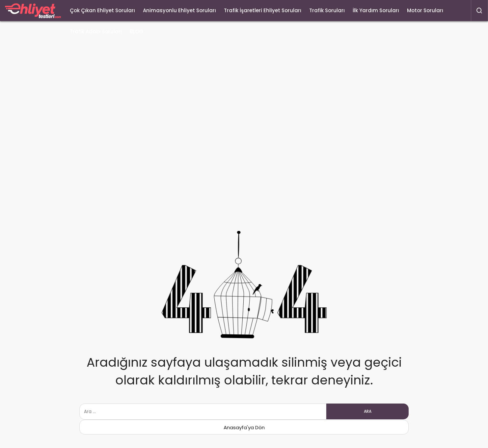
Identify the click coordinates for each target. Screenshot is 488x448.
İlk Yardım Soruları (376, 10)
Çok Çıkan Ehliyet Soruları (102, 10)
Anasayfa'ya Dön (244, 427)
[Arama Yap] (479, 11)
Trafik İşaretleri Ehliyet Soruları (263, 10)
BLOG (136, 31)
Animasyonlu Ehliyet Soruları (179, 10)
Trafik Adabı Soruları (96, 31)
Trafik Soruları (327, 10)
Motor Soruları (425, 10)
